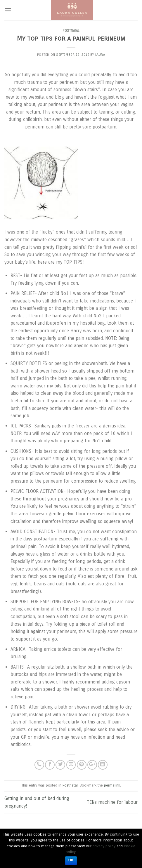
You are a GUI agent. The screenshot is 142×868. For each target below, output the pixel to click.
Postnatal (71, 31)
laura (100, 55)
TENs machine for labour (112, 802)
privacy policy (104, 846)
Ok (71, 860)
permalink (112, 785)
